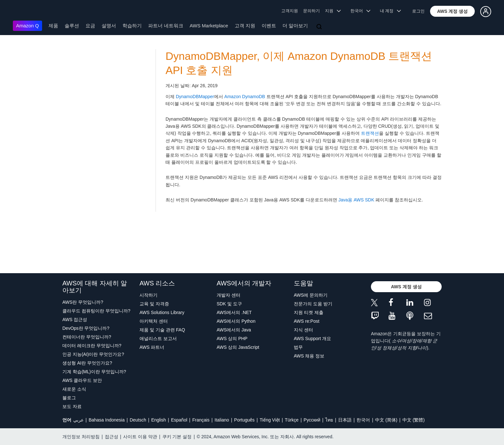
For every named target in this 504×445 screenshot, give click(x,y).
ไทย (329, 420)
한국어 (363, 420)
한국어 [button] (360, 11)
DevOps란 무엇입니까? (86, 328)
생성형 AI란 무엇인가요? (87, 363)
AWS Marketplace (209, 26)
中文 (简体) (386, 420)
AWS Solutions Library (162, 312)
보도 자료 (72, 406)
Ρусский (312, 420)
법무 (298, 347)
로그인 (418, 11)
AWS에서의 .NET (234, 312)
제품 (53, 26)
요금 (90, 26)
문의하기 (311, 11)
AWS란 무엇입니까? (83, 302)
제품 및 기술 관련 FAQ (162, 330)
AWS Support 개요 (312, 338)
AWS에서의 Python (236, 321)
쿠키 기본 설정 (177, 437)
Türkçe (292, 420)
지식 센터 (303, 330)
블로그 (69, 398)
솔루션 (72, 26)
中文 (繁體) (414, 420)
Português (244, 420)
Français (201, 420)
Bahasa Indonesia (107, 420)
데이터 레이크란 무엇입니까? (92, 346)
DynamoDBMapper (195, 97)
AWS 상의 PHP (232, 338)
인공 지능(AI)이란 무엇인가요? (93, 354)
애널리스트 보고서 (158, 338)
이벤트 (269, 26)
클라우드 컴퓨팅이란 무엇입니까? (96, 311)
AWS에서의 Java (234, 330)
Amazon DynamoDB (245, 97)
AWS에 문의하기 (311, 295)
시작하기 (148, 295)
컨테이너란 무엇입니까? (87, 337)
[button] (453, 11)
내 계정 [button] (390, 11)
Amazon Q (27, 26)
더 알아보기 (295, 26)
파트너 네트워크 (166, 26)
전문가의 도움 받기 (313, 304)
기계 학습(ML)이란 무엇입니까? (94, 372)
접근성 (112, 437)
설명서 (109, 26)
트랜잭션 (370, 133)
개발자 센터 (229, 295)
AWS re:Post (307, 321)
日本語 (345, 420)
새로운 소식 (74, 389)
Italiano (222, 420)
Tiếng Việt (270, 420)
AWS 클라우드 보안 (82, 380)
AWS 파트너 (152, 347)
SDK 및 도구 (229, 304)
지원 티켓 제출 (309, 312)
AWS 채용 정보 (309, 356)
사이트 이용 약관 (140, 437)
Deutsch (138, 420)
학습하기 (132, 26)
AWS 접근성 (75, 320)
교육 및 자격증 (154, 304)
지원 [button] (333, 11)
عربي (78, 420)
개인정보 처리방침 (81, 437)
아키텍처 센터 (154, 321)
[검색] (320, 27)
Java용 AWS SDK (356, 200)
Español (179, 420)
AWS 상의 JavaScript (238, 347)
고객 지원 (245, 26)
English (158, 420)
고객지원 (290, 11)
